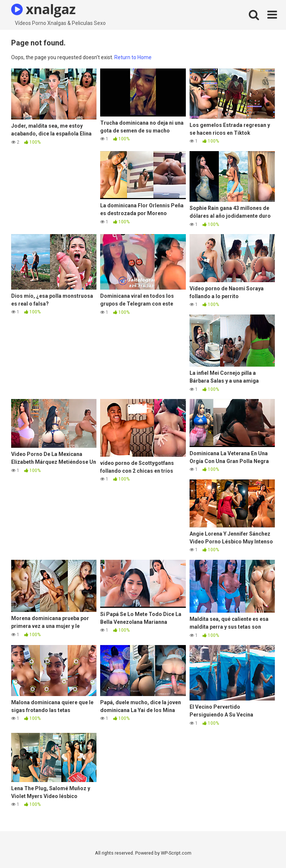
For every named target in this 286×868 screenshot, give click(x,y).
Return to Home (133, 57)
